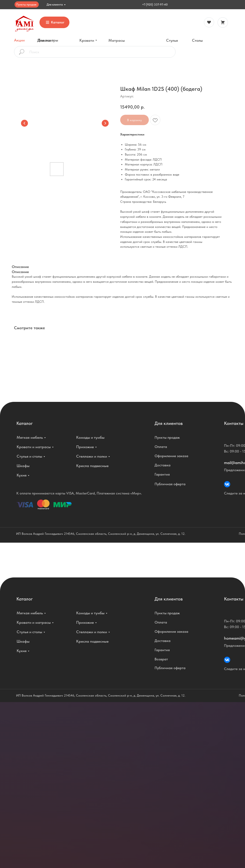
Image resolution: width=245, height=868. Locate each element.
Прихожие (85, 447)
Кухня (22, 475)
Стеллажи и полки (92, 456)
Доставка (163, 465)
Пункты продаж (26, 4)
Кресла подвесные (92, 466)
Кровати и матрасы (34, 447)
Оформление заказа (171, 456)
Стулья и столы (29, 456)
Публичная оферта (170, 484)
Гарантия (162, 474)
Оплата (161, 447)
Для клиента (55, 4)
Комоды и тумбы (90, 437)
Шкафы (23, 466)
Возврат (161, 659)
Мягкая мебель (30, 437)
